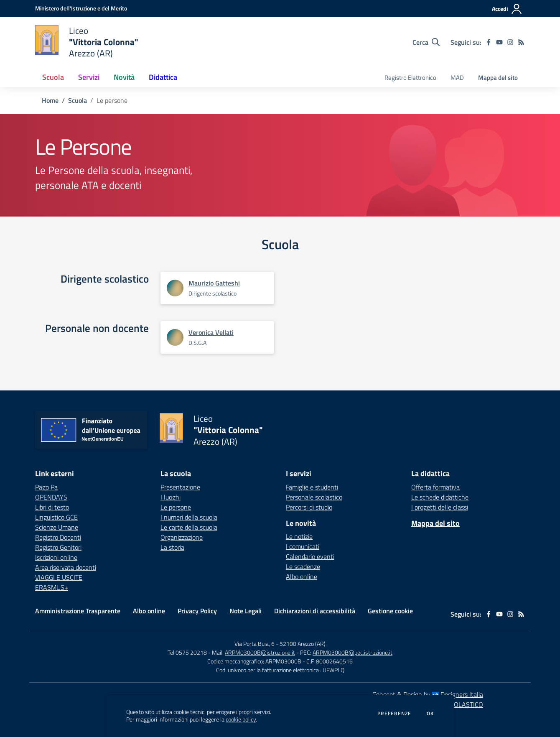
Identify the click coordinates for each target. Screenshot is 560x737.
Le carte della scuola (189, 527)
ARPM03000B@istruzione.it (260, 652)
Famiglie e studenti (312, 487)
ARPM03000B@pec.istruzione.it (353, 652)
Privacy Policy (197, 611)
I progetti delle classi (440, 507)
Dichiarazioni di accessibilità (315, 611)
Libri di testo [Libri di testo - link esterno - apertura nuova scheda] (52, 507)
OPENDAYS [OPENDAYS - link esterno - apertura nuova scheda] (51, 497)
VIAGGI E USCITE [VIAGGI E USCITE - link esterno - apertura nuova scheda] (59, 577)
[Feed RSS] (521, 42)
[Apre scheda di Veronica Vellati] (175, 337)
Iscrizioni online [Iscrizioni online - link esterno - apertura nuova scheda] (56, 557)
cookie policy (241, 719)
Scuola (78, 100)
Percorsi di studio (309, 507)
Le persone (176, 507)
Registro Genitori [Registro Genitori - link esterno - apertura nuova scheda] (58, 547)
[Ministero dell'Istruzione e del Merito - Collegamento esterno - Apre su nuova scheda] (81, 8)
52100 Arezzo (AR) (303, 644)
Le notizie (299, 536)
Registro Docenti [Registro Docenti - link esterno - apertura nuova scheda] (58, 537)
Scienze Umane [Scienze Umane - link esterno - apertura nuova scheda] (57, 527)
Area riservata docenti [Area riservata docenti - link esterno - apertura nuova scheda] (66, 567)
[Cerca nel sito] (426, 42)
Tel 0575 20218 (188, 652)
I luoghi (171, 497)
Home (50, 100)
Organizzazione (182, 537)
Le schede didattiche (440, 497)
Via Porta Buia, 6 (255, 644)
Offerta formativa (435, 487)
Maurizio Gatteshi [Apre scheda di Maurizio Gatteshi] (214, 283)
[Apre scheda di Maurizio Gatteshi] (175, 288)
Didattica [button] (163, 77)
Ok (430, 714)
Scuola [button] (53, 77)
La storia (172, 547)
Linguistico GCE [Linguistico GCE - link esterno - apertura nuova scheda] (56, 517)
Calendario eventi (310, 556)
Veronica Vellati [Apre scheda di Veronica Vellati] (211, 332)
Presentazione (180, 487)
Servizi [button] (89, 77)
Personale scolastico (314, 497)
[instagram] (510, 42)
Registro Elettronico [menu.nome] (410, 78)
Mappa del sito (498, 78)
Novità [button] (124, 77)
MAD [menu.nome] (457, 78)
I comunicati (303, 546)
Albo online (302, 576)
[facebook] (489, 42)
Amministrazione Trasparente (78, 611)
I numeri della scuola (189, 517)
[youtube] (499, 42)
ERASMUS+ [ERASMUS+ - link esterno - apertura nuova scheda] (52, 587)
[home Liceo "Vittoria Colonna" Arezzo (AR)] (87, 42)
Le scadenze (303, 566)
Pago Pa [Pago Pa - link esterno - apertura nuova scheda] (46, 487)
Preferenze (394, 714)
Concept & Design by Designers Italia (428, 694)
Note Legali (246, 611)
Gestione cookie (390, 611)
